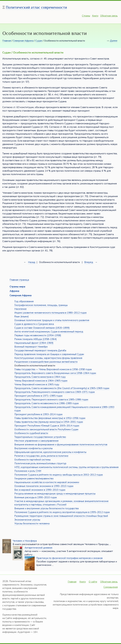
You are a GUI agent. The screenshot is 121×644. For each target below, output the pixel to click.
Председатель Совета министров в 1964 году (40, 377)
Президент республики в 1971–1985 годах (38, 396)
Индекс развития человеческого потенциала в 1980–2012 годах (50, 313)
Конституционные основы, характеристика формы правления (48, 358)
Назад (32, 262)
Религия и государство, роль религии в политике (41, 456)
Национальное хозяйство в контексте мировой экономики (47, 482)
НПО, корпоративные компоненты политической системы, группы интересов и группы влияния (66, 467)
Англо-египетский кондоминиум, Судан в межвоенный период (49, 332)
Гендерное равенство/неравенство (34, 479)
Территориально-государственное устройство (40, 437)
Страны (86, 16)
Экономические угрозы (27, 520)
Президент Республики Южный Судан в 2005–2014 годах (47, 426)
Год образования (24, 301)
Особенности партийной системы (32, 460)
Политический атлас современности (36, 7)
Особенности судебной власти (31, 433)
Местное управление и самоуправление (36, 441)
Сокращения (111, 587)
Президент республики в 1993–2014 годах (38, 414)
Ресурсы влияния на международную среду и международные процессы (55, 494)
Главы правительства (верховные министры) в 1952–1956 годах (50, 418)
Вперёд (89, 262)
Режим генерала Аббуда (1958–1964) (36, 339)
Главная (7, 41)
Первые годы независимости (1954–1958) (38, 335)
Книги (95, 16)
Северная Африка (23, 41)
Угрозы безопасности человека (32, 524)
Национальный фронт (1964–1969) (34, 343)
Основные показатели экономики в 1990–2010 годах (44, 486)
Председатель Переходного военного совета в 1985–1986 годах (51, 400)
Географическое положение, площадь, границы (41, 305)
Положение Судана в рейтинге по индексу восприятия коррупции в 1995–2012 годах (62, 512)
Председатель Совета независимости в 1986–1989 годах (47, 403)
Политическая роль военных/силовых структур (40, 463)
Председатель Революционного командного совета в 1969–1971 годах (55, 392)
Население (20, 309)
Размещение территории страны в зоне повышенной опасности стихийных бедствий (61, 516)
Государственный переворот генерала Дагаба (40, 350)
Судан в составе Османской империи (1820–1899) (42, 328)
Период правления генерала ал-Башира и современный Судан (49, 354)
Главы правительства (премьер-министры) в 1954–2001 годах (49, 422)
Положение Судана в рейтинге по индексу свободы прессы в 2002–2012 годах (59, 475)
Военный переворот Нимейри (31, 347)
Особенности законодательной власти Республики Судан (46, 429)
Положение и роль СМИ (28, 471)
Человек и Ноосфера (25, 541)
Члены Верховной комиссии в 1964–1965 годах (41, 381)
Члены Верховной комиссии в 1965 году (37, 384)
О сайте (93, 582)
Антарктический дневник (39, 548)
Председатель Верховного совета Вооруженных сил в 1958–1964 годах (55, 373)
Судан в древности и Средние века (34, 324)
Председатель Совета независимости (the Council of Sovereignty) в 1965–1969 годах (62, 388)
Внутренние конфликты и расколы (33, 448)
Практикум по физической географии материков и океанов (69, 558)
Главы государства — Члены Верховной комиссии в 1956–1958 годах (53, 369)
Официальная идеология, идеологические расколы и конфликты (50, 452)
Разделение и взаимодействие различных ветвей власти (46, 362)
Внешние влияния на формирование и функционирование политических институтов (61, 445)
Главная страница (19, 280)
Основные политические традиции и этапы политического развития (52, 320)
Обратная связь (109, 16)
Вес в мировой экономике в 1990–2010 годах (40, 490)
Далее (114, 41)
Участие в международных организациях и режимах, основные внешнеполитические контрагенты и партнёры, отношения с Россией (61, 503)
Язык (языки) (22, 316)
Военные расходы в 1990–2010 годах (36, 497)
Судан (39, 41)
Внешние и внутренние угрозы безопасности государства (46, 508)
